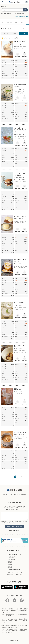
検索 (25, 10)
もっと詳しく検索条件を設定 (21, 17)
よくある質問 (12, 531)
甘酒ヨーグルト (18, 389)
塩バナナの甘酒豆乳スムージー (20, 86)
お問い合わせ (10, 509)
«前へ (5, 477)
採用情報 (10, 567)
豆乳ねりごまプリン (20, 42)
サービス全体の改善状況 (14, 554)
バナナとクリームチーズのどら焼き (20, 174)
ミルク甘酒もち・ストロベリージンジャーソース (20, 130)
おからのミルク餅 (19, 346)
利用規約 (10, 562)
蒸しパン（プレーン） (20, 216)
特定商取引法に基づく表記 (15, 575)
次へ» (24, 477)
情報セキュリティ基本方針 (15, 572)
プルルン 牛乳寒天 (19, 303)
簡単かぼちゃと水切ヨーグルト (20, 260)
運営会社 (10, 565)
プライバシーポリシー (14, 570)
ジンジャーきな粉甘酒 (20, 432)
